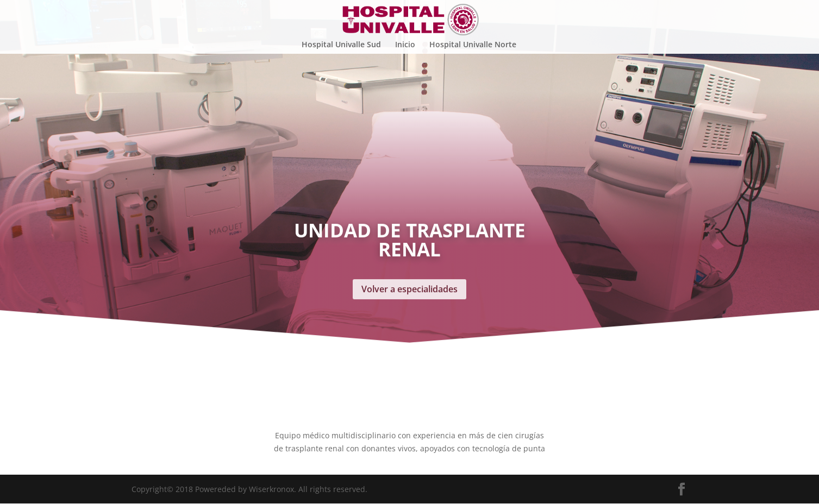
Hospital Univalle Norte (473, 45)
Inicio (405, 45)
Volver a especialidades (409, 252)
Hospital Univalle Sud (341, 45)
